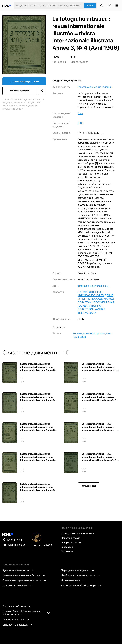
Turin (80, 113)
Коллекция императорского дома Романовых (92, 335)
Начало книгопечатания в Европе (24, 575)
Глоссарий (67, 547)
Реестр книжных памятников (77, 533)
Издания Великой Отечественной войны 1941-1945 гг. (26, 613)
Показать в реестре (20, 91)
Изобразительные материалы (80, 575)
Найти (90, 5)
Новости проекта (71, 538)
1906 (80, 123)
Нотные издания (73, 580)
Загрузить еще (89, 486)
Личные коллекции (16, 620)
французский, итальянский (93, 286)
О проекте (67, 551)
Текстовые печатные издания (94, 87)
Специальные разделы (18, 625)
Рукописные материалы (19, 570)
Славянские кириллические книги (24, 580)
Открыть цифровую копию (24, 81)
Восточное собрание (17, 606)
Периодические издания (78, 570)
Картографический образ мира (81, 585)
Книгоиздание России (18, 585)
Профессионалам (71, 542)
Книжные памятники (14, 540)
